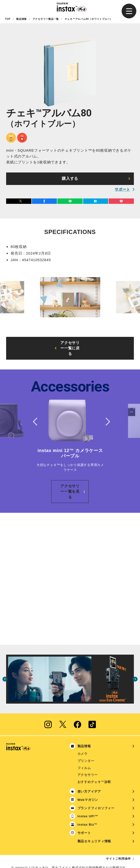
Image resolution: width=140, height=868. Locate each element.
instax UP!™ (88, 794)
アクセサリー (88, 753)
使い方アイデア (89, 769)
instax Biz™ (88, 802)
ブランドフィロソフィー (96, 786)
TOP (8, 19)
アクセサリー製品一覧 (46, 19)
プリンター (86, 739)
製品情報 (21, 19)
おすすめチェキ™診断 (94, 760)
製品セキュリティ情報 (94, 819)
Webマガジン (88, 778)
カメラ (83, 732)
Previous (14, 297)
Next (126, 297)
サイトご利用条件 (118, 837)
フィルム (84, 746)
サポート (122, 189)
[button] (129, 11)
